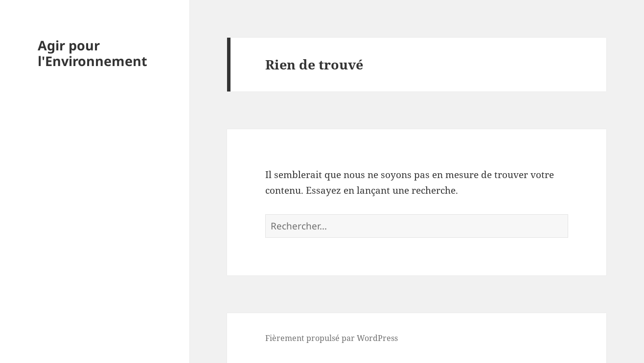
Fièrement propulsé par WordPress (332, 338)
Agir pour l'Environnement (92, 53)
